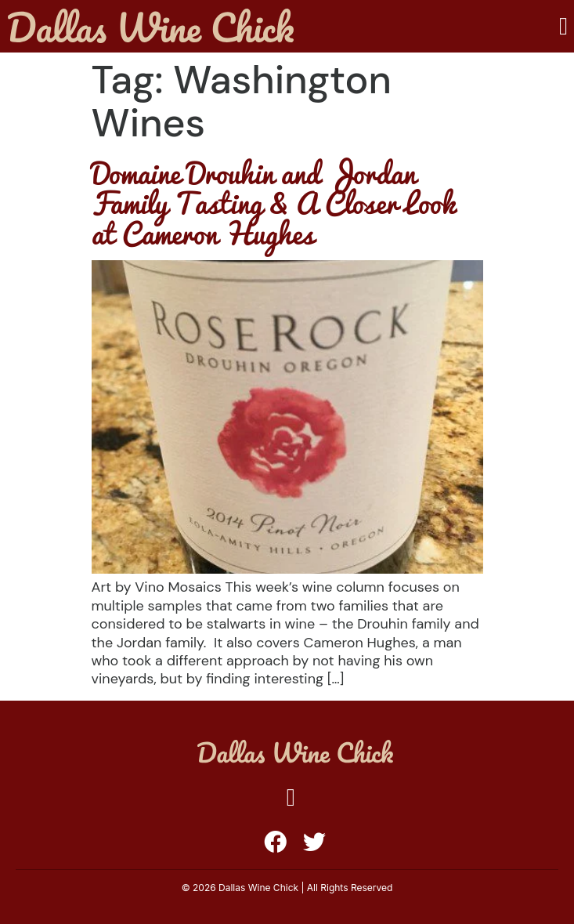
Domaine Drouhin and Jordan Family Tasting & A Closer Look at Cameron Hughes (273, 203)
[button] (563, 26)
